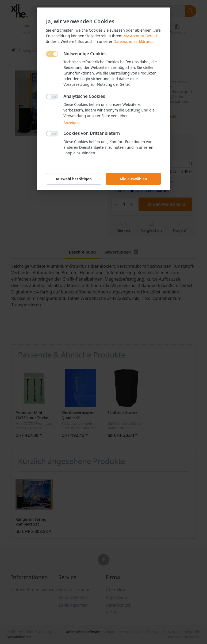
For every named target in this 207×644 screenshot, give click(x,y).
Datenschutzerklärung (133, 41)
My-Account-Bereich (141, 36)
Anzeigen (72, 123)
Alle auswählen (133, 179)
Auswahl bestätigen (74, 179)
